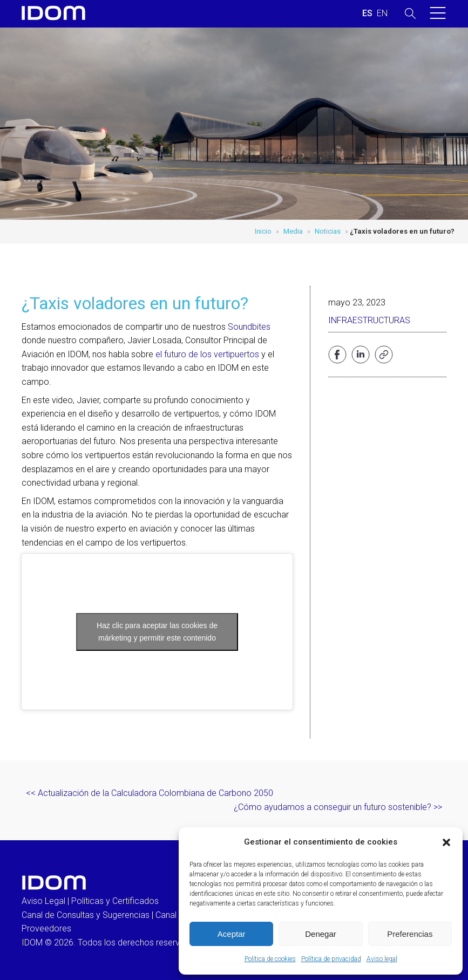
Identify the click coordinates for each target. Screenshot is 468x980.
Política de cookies (270, 959)
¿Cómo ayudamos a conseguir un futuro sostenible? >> (338, 807)
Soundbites (249, 327)
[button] (446, 842)
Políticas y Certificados (115, 901)
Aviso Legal (43, 901)
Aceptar (232, 934)
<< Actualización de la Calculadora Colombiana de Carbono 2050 (150, 793)
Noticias (328, 231)
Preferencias (410, 934)
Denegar (321, 934)
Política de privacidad (331, 959)
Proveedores (46, 928)
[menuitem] (367, 13)
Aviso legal (382, 959)
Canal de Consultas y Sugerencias (86, 915)
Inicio (263, 231)
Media (293, 231)
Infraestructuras (369, 320)
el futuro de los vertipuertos (207, 354)
